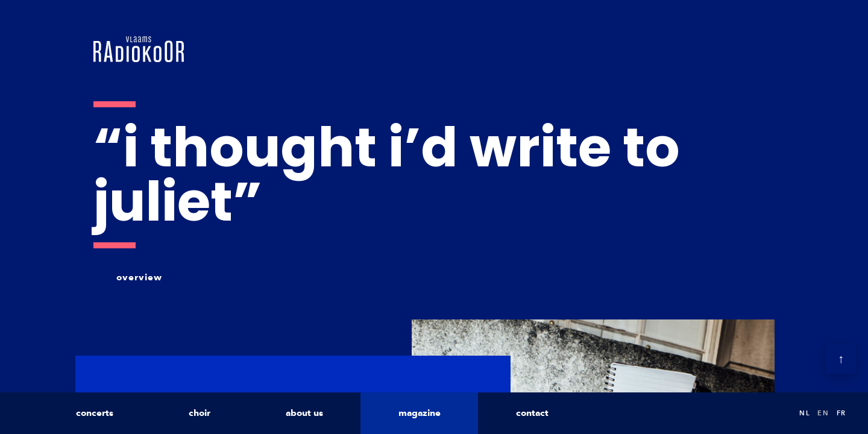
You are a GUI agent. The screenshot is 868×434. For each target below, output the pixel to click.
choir (200, 413)
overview (139, 277)
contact (532, 413)
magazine (420, 413)
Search (778, 413)
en (823, 413)
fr (841, 413)
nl (805, 413)
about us (304, 413)
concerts (95, 413)
